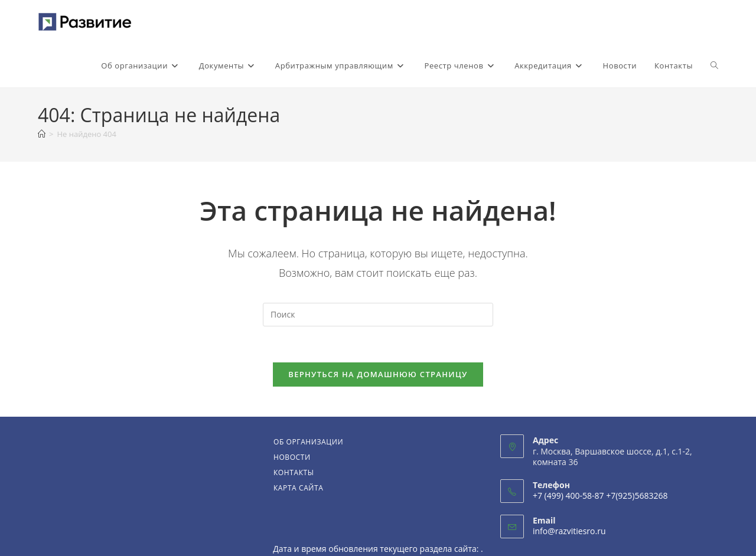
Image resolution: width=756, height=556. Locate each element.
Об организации (308, 442)
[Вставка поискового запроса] (378, 315)
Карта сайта (299, 488)
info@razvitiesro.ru (569, 531)
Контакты (294, 472)
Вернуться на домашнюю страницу (378, 374)
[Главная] (42, 134)
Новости (292, 457)
